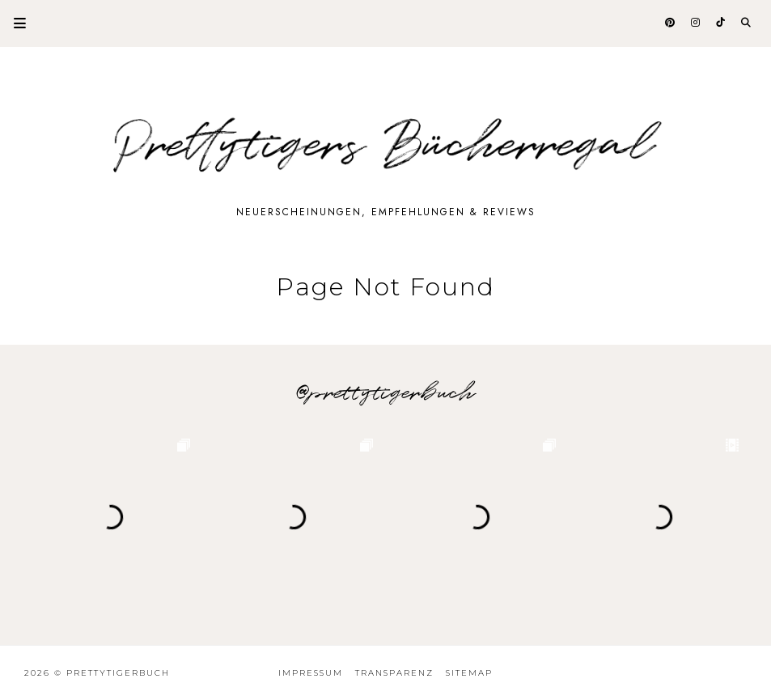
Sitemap (469, 673)
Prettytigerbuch (118, 673)
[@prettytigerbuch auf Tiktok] (722, 23)
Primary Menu (13, 23)
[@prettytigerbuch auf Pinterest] (671, 23)
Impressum (311, 673)
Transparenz (394, 673)
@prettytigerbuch (385, 393)
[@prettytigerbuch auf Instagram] (697, 23)
